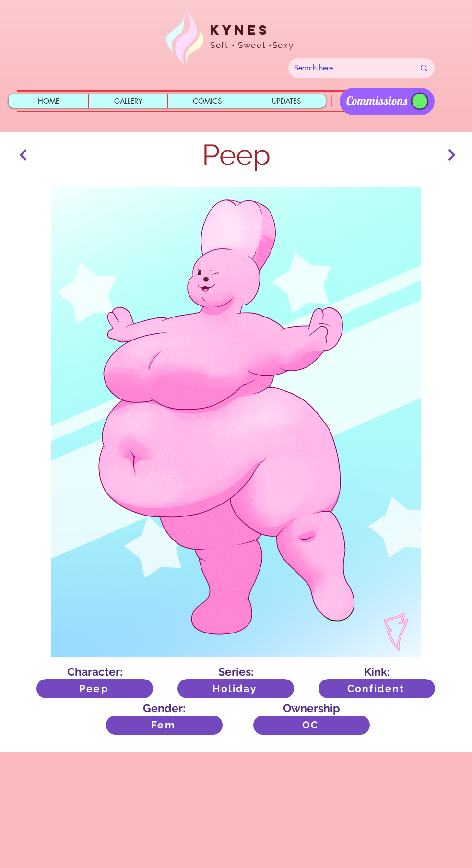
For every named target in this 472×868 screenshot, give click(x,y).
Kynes (240, 30)
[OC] (312, 725)
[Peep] (95, 689)
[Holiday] (236, 689)
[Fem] (164, 725)
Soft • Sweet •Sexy (252, 45)
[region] (387, 101)
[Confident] (377, 689)
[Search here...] (347, 68)
